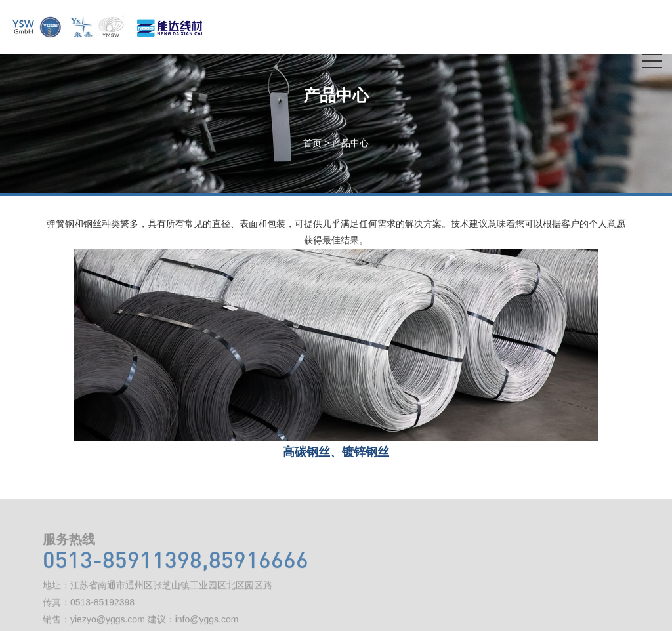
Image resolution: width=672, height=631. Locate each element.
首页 (312, 143)
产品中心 (350, 143)
